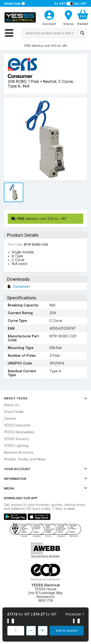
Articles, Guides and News (25, 459)
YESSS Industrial (17, 425)
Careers (10, 419)
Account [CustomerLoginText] (49, 24)
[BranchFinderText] (68, 17)
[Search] (82, 33)
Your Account (45, 469)
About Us (11, 405)
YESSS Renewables (19, 432)
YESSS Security (16, 439)
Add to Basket (67, 630)
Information (45, 479)
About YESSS (45, 398)
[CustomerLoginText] (49, 14)
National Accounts (19, 452)
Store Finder (14, 412)
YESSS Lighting (16, 446)
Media (45, 488)
